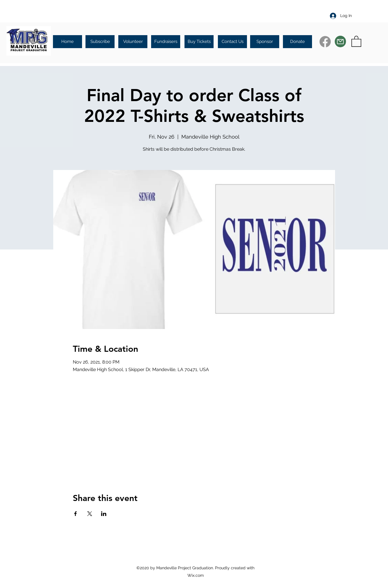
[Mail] (340, 41)
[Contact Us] (232, 42)
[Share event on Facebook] (76, 514)
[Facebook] (325, 42)
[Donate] (297, 42)
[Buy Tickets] (199, 42)
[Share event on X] (90, 514)
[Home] (67, 42)
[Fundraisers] (166, 42)
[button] (356, 41)
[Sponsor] (265, 42)
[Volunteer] (133, 42)
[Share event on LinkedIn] (104, 514)
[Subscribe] (100, 42)
